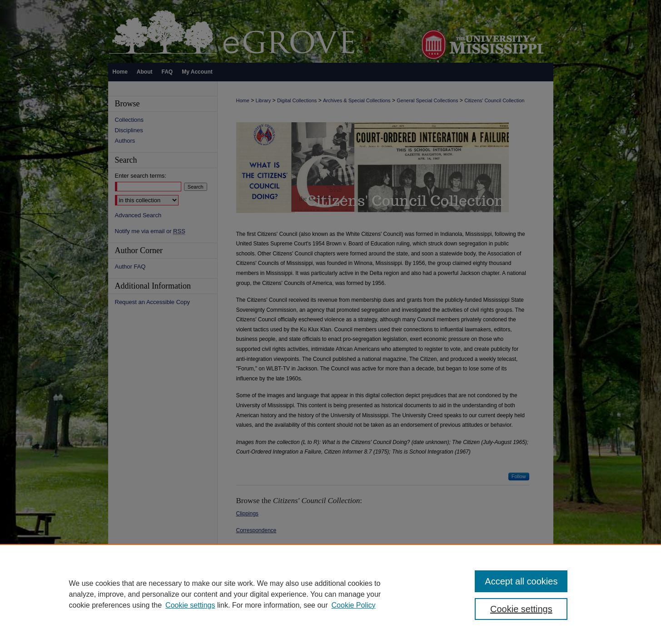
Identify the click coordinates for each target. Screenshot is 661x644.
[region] (330, 594)
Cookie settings (190, 605)
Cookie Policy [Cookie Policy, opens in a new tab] (354, 605)
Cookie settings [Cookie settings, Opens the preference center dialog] (521, 609)
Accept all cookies (521, 581)
